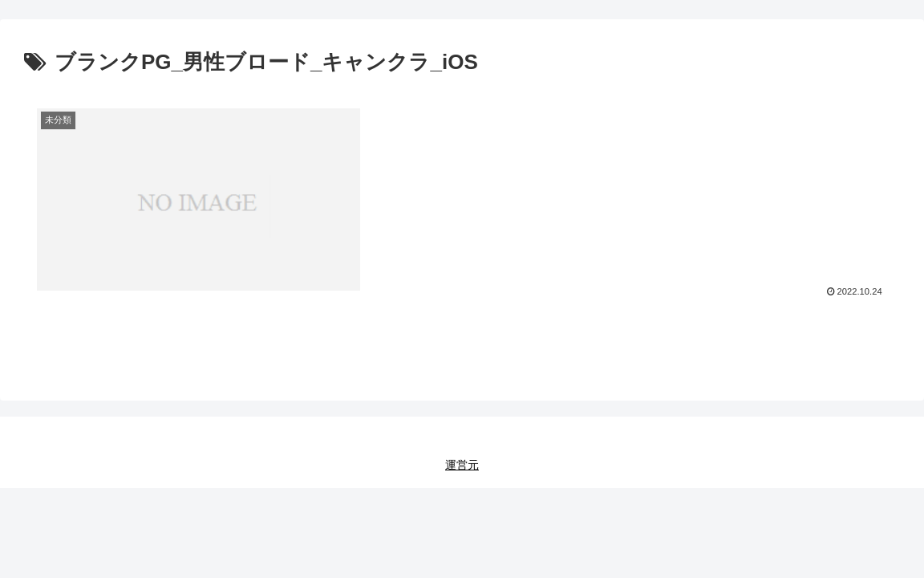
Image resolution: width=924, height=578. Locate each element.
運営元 (462, 465)
